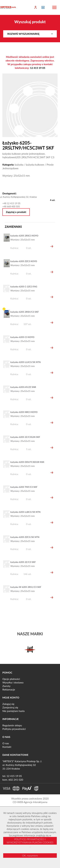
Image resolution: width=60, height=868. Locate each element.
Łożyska (19, 164)
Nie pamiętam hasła (13, 711)
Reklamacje (9, 689)
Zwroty (6, 686)
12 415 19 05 (38, 68)
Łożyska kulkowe (35, 164)
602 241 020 (16, 780)
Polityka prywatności (14, 729)
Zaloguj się (8, 704)
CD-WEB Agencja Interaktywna (30, 802)
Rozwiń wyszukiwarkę (30, 34)
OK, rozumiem (30, 855)
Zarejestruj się (10, 707)
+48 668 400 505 (11, 206)
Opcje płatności (11, 679)
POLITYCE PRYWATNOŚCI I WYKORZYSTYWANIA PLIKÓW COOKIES (30, 841)
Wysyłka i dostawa (13, 682)
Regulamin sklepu (12, 725)
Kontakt (7, 747)
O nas (6, 743)
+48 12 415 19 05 (11, 203)
